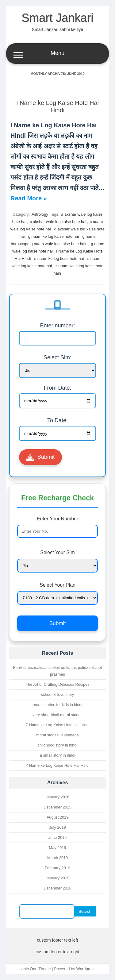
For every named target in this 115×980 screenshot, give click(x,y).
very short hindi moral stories (57, 715)
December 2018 (57, 888)
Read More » (29, 198)
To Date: (57, 420)
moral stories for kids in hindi (57, 705)
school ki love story (58, 694)
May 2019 (58, 848)
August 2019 (58, 817)
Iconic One (28, 969)
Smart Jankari (57, 18)
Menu (57, 54)
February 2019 (57, 868)
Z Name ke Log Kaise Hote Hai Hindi (57, 725)
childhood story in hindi (58, 745)
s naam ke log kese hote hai (59, 259)
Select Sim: (57, 357)
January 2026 (57, 797)
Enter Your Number (57, 527)
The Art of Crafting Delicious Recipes (57, 684)
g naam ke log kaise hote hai (54, 236)
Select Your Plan (57, 594)
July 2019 (57, 827)
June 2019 (57, 837)
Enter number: (57, 326)
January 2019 (57, 878)
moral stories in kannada (57, 735)
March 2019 (57, 858)
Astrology (40, 214)
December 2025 (57, 807)
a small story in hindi (57, 755)
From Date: (57, 388)
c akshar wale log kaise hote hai (58, 222)
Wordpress (86, 969)
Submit (40, 457)
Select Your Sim (57, 561)
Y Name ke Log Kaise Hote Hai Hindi (57, 765)
